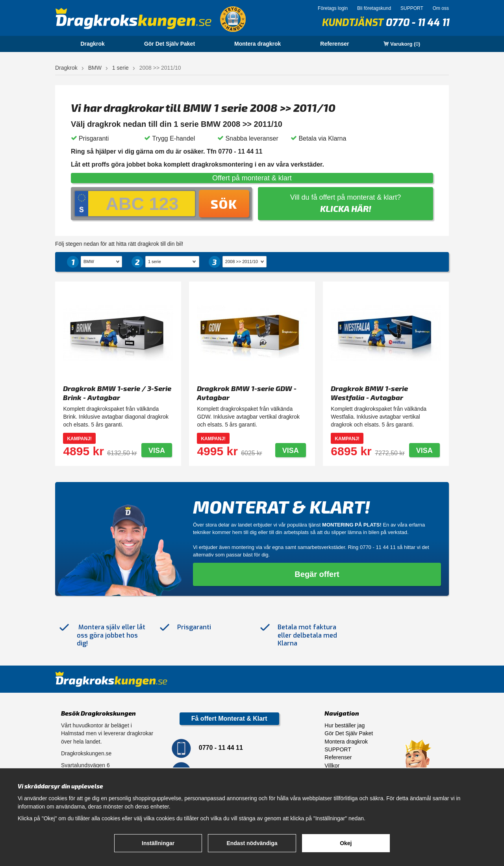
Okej (346, 843)
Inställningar (158, 843)
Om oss (441, 8)
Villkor (332, 766)
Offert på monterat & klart (252, 178)
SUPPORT (412, 8)
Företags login (333, 8)
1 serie (120, 68)
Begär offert (317, 574)
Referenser (334, 44)
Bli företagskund (374, 8)
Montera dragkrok (258, 44)
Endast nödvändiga (252, 843)
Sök (224, 204)
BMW (95, 68)
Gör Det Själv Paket (170, 44)
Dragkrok (92, 44)
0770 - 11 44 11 (417, 23)
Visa (157, 451)
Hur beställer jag (345, 725)
